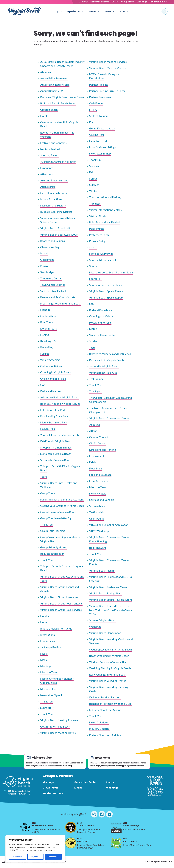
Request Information (52, 554)
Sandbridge (47, 272)
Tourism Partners (158, 2)
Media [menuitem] (78, 788)
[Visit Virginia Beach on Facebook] (102, 814)
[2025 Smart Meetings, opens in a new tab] (116, 827)
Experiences (47, 168)
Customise (18, 857)
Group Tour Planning (52, 531)
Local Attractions (99, 481)
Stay (92, 304)
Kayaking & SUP (50, 341)
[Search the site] (155, 11)
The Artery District (51, 278)
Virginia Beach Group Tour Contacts (61, 603)
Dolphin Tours (49, 328)
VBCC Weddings (99, 531)
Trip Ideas (95, 203)
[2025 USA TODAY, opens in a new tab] (71, 843)
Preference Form (99, 235)
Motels (93, 329)
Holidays (45, 616)
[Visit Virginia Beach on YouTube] (109, 814)
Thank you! (96, 391)
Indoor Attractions (51, 199)
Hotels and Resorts (100, 322)
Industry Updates (99, 729)
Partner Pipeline (99, 85)
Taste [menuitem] (108, 11)
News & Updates (99, 722)
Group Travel (128, 2)
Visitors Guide (98, 216)
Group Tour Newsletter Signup (58, 518)
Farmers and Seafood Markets (58, 297)
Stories (93, 341)
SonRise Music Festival (102, 260)
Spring (93, 178)
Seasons (94, 166)
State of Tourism (99, 116)
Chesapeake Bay (50, 247)
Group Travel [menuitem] (50, 788)
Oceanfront (47, 260)
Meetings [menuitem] (48, 782)
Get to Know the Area (102, 128)
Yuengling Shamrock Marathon (58, 162)
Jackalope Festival (51, 647)
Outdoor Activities (51, 366)
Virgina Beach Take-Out (103, 373)
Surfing (44, 353)
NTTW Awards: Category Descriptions (104, 76)
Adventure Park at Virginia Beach (60, 397)
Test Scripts (96, 379)
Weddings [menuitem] (112, 788)
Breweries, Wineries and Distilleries (110, 354)
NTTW (93, 110)
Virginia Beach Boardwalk (55, 228)
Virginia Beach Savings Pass (105, 593)
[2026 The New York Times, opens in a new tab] (25, 827)
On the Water (48, 316)
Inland (44, 253)
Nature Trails (48, 429)
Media (44, 653)
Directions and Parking (102, 450)
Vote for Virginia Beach (103, 620)
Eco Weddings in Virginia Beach (108, 674)
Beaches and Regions (53, 241)
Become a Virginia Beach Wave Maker (62, 97)
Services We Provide (101, 254)
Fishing (44, 335)
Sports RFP (96, 279)
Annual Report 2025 (52, 91)
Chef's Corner (98, 443)
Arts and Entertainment (54, 180)
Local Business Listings (102, 147)
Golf (43, 385)
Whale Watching (50, 360)
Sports (115, 2)
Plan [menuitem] (122, 11)
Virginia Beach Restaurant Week (108, 587)
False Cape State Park (53, 410)
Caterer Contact (99, 437)
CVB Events (96, 103)
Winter (93, 191)
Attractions (47, 174)
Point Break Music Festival (105, 222)
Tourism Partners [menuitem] (53, 793)
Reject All (35, 857)
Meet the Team (49, 672)
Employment (97, 456)
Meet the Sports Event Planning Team (111, 272)
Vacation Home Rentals (103, 335)
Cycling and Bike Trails (53, 379)
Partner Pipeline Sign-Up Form (107, 91)
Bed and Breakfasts (101, 310)
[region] (35, 849)
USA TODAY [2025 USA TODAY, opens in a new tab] (83, 840)
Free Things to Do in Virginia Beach (61, 303)
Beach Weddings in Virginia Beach (109, 656)
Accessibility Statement (54, 78)
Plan (92, 122)
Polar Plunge (97, 229)
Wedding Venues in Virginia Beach (109, 662)
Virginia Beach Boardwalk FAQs (59, 235)
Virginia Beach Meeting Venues (107, 68)
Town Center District (52, 285)
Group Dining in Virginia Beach (58, 512)
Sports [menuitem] (110, 782)
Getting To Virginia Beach (55, 726)
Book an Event (98, 548)
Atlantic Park (48, 187)
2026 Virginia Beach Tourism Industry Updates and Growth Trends (63, 64)
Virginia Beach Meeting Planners (59, 720)
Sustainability (97, 506)
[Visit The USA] (155, 791)
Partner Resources (100, 97)
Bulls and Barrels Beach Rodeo (58, 103)
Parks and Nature (50, 391)
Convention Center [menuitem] (85, 782)
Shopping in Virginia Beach (56, 447)
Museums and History (53, 205)
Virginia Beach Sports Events (106, 291)
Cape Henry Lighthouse (54, 193)
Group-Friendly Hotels (53, 547)
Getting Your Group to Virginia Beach (62, 506)
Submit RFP (47, 708)
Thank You (46, 524)
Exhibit (93, 462)
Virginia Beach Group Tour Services (61, 610)
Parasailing (47, 347)
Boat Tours (47, 322)
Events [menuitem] (93, 11)
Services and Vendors (102, 500)
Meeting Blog (48, 689)
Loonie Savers (48, 641)
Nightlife (45, 310)
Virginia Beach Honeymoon (105, 633)
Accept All (53, 857)
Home (44, 622)
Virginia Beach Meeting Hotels (58, 733)
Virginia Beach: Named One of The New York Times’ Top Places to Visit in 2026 (111, 610)
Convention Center (100, 2)
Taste (92, 347)
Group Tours (48, 493)
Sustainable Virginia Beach (56, 454)
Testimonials (97, 512)
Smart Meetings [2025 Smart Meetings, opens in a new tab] (131, 824)
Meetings (83, 2)
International (48, 635)
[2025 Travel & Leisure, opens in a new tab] (71, 827)
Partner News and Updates (105, 735)
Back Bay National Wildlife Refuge (60, 404)
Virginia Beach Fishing (102, 570)
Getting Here (97, 135)
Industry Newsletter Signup (56, 628)
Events (44, 116)
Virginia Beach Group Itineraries (59, 597)
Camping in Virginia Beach (56, 372)
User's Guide (97, 518)
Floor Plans (96, 468)
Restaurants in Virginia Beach (106, 360)
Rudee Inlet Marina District (56, 212)
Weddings (142, 2)
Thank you (95, 160)
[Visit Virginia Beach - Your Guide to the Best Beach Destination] (24, 11)
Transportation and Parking (105, 197)
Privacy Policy (97, 241)
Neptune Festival (50, 149)
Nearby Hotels (98, 493)
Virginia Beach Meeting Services (108, 62)
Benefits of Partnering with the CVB (110, 704)
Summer (94, 185)
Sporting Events (50, 155)
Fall (91, 172)
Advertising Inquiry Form (55, 85)
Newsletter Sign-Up (52, 695)
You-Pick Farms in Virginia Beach (59, 435)
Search (93, 247)
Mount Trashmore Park (54, 422)
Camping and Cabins (101, 316)
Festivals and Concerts (53, 143)
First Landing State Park (54, 416)
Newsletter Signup (100, 153)
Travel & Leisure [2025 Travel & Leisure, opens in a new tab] (86, 824)
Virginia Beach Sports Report (106, 297)
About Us (95, 425)
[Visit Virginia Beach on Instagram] (94, 814)
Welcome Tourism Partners (105, 697)
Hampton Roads (99, 141)
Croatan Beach (49, 110)
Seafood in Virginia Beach (104, 366)
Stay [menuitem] (56, 11)
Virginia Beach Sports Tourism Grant (111, 600)
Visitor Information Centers (105, 210)
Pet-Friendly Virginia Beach (56, 441)
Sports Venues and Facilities (106, 285)
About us (46, 72)
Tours (44, 477)
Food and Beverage (100, 475)
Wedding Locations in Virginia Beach (111, 649)
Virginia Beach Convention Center (109, 418)
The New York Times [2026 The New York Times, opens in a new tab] (42, 824)
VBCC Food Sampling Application (109, 525)
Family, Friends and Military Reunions (62, 499)
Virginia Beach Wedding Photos (108, 681)
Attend (93, 431)
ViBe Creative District (53, 291)
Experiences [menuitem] (74, 11)
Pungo (44, 266)
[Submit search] (164, 11)
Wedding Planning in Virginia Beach (110, 668)
